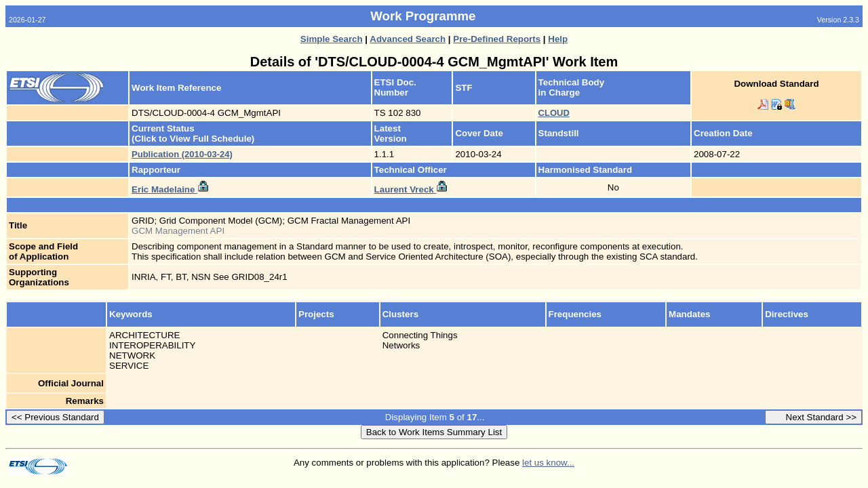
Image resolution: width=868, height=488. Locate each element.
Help (558, 39)
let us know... (548, 463)
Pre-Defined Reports (497, 39)
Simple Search (332, 39)
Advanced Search (408, 39)
